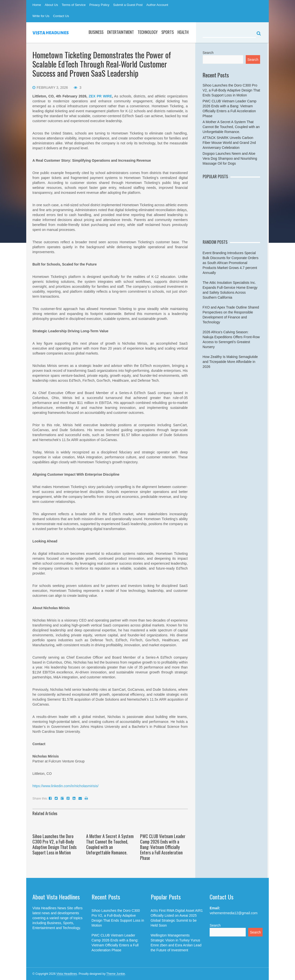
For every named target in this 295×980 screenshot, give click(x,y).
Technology (148, 32)
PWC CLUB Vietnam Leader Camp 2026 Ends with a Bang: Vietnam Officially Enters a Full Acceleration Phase (163, 847)
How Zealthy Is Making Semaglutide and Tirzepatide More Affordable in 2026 (230, 362)
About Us (51, 5)
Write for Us (41, 16)
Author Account (157, 5)
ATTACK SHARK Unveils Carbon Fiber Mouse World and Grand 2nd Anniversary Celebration (229, 143)
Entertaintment (121, 32)
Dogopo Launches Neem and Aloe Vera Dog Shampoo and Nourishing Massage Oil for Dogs (230, 158)
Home (37, 5)
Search (208, 53)
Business (96, 32)
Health (183, 32)
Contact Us (61, 16)
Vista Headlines (67, 974)
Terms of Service (74, 5)
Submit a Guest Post (128, 5)
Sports (168, 32)
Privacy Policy (99, 5)
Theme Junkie (116, 974)
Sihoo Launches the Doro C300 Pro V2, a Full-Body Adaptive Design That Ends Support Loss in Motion (54, 844)
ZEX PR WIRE (100, 96)
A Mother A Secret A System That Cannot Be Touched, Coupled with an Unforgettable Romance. (110, 844)
